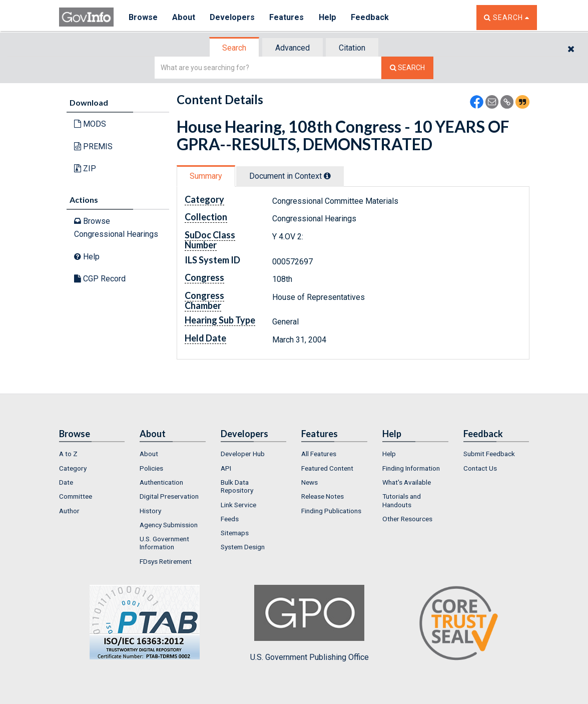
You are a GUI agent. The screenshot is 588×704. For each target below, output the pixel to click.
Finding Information (411, 468)
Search (234, 48)
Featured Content (327, 468)
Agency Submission (169, 525)
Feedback (370, 17)
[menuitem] (92, 454)
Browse (143, 17)
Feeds (230, 519)
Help (328, 17)
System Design (243, 547)
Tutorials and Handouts (402, 500)
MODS (90, 124)
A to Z (68, 454)
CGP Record (100, 279)
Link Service (238, 505)
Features (287, 17)
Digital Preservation (169, 496)
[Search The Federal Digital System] (407, 68)
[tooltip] (327, 176)
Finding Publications (331, 511)
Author (69, 511)
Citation (352, 48)
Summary (206, 176)
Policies (151, 468)
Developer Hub (243, 454)
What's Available (407, 482)
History (150, 511)
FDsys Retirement (166, 561)
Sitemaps (235, 533)
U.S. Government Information (164, 543)
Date (66, 482)
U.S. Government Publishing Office (310, 623)
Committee (76, 496)
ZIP (85, 168)
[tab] (235, 48)
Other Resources (407, 519)
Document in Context (290, 176)
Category (73, 468)
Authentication (161, 482)
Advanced (292, 48)
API (226, 468)
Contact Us (480, 468)
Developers (232, 17)
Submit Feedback (489, 454)
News (310, 482)
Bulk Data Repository (237, 486)
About (184, 17)
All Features (319, 454)
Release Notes (323, 496)
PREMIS (93, 146)
